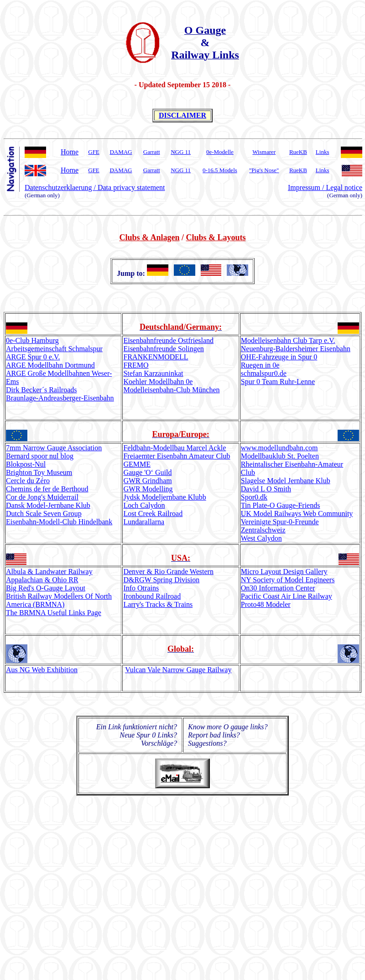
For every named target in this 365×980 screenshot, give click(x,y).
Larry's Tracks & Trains (158, 604)
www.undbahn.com (279, 448)
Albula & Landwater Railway (49, 572)
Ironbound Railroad (152, 596)
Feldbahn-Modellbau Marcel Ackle (175, 448)
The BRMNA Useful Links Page (54, 613)
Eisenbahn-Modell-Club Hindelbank (59, 522)
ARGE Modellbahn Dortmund (50, 365)
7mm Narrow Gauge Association (54, 448)
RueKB (298, 152)
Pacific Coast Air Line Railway (287, 596)
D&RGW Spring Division (161, 580)
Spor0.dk (254, 497)
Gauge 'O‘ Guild (147, 472)
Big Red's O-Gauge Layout (46, 588)
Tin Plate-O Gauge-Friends (281, 505)
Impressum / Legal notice (325, 187)
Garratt (152, 152)
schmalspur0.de (264, 373)
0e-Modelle (220, 152)
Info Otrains (141, 588)
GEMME (137, 464)
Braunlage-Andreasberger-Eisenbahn (60, 398)
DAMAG (121, 152)
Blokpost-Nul (26, 464)
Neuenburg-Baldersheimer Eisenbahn (296, 349)
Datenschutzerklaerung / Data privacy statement (95, 187)
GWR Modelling (148, 489)
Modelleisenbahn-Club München (171, 390)
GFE (94, 152)
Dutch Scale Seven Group (44, 514)
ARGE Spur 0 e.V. (33, 357)
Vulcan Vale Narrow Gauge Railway (178, 670)
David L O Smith (266, 489)
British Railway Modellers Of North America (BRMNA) (59, 600)
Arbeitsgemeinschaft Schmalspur (54, 349)
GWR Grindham (147, 481)
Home (70, 152)
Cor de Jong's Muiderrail (42, 497)
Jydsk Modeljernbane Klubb (164, 497)
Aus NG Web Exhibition (42, 670)
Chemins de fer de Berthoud (47, 489)
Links (323, 152)
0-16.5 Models (220, 170)
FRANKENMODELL (156, 357)
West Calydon (261, 538)
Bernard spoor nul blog (40, 456)
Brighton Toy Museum (39, 472)
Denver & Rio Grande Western (168, 572)
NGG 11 (181, 152)
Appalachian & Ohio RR (42, 580)
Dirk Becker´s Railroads (42, 390)
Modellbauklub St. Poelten (280, 456)
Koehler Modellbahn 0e (158, 382)
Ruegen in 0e (260, 365)
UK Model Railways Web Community (297, 514)
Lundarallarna (144, 522)
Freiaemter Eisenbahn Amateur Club (177, 456)
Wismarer (264, 152)
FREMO (136, 365)
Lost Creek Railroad (153, 514)
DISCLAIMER (182, 115)
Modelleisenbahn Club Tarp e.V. (288, 340)
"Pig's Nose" (264, 170)
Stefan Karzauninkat (153, 373)
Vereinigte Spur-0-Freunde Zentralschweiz (280, 526)
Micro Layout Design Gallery (284, 572)
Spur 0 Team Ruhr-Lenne (278, 382)
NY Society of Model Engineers (288, 580)
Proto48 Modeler (266, 604)
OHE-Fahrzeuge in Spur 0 (279, 357)
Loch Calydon (144, 505)
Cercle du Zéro (28, 481)
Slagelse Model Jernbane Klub (286, 481)
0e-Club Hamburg (32, 340)
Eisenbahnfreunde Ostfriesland (168, 340)
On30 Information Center (278, 588)
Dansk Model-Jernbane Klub (48, 505)
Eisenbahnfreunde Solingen (163, 349)
